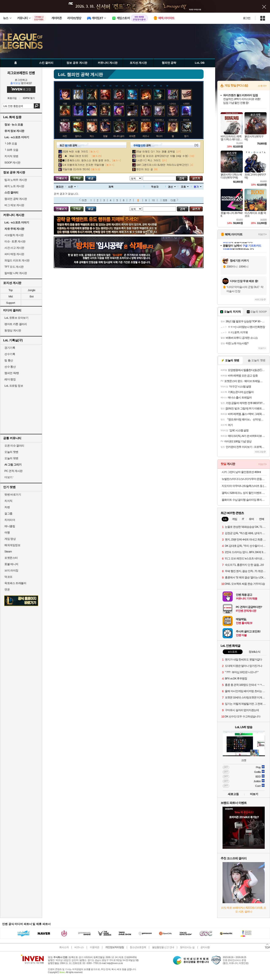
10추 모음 (11, 150)
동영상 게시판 (13, 330)
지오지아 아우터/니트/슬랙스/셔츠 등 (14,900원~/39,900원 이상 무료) (244, 486)
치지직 (8, 501)
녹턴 (78, 120)
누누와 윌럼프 (93, 120)
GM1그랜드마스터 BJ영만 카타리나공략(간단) (162, 165)
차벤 (7, 507)
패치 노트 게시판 (14, 186)
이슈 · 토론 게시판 (15, 241)
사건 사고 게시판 (14, 248)
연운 (7, 589)
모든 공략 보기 (61, 178)
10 (153, 200)
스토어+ (262, 86)
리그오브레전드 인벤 (21, 73)
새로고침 (259, 299)
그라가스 (105, 104)
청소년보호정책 (138, 947)
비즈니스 (79, 947)
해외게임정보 (12, 545)
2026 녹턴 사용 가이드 (75, 151)
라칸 (65, 136)
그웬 (132, 104)
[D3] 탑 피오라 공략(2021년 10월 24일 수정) (162, 156)
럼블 (105, 136)
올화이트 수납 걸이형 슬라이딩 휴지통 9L (244, 500)
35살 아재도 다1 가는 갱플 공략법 (156, 151)
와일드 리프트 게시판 (17, 260)
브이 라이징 (11, 570)
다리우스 (146, 120)
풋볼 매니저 (11, 564)
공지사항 (205, 947)
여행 (7, 533)
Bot (31, 296)
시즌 (72, 187)
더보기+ (262, 234)
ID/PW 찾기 (29, 98)
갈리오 (78, 104)
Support (11, 303)
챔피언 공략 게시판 (16, 199)
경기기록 (10, 348)
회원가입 (12, 98)
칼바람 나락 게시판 (16, 273)
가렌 (65, 104)
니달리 (105, 120)
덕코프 (8, 577)
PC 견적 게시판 (13, 471)
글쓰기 (196, 178)
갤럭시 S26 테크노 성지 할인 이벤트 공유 (244, 493)
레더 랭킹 (10, 379)
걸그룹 (8, 514)
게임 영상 (10, 539)
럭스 (92, 136)
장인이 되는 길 (144, 169)
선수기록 (10, 354)
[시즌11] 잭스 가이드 (148, 160)
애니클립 (10, 526)
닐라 (132, 120)
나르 (146, 104)
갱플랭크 (92, 104)
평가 (198, 187)
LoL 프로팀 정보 (14, 386)
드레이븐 (173, 120)
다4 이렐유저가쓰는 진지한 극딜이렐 (83, 165)
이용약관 (94, 947)
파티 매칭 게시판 (14, 254)
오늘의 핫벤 (11, 452)
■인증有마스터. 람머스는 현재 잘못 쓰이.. (87, 160)
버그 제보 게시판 (14, 205)
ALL (79, 85)
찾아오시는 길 (187, 947)
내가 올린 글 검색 (91, 178)
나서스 (173, 104)
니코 (119, 120)
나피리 (186, 104)
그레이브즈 (119, 104)
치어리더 (10, 520)
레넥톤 (132, 136)
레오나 (146, 136)
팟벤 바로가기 (13, 495)
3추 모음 (11, 144)
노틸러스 (65, 120)
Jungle (32, 290)
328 (165, 200)
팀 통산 (9, 360)
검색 (37, 106)
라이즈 (186, 120)
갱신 (172, 187)
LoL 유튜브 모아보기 (16, 318)
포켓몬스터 (11, 558)
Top (10, 290)
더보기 (254, 794)
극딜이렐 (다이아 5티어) (76, 169)
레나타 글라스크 (121, 136)
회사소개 (64, 947)
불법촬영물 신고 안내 (163, 947)
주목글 (77, 178)
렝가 (186, 136)
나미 (159, 104)
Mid (10, 296)
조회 (185, 187)
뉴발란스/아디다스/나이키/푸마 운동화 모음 (244, 479)
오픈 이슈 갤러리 (14, 446)
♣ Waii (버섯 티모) (76, 156)
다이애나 (159, 120)
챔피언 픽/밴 (12, 373)
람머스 (78, 136)
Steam (8, 551)
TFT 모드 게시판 (14, 267)
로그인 (247, 18)
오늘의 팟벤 (11, 458)
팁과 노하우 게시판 (16, 180)
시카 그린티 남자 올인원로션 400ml (241, 472)
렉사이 (159, 136)
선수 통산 (10, 367)
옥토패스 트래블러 (15, 583)
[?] (196, 145)
